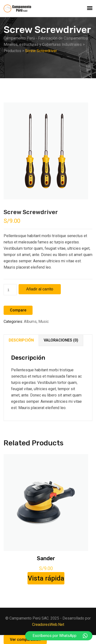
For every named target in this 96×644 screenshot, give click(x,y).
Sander (46, 558)
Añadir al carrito (40, 289)
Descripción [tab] (21, 340)
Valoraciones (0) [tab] (61, 340)
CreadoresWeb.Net (48, 625)
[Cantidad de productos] (10, 290)
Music (44, 322)
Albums (30, 322)
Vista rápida (46, 578)
